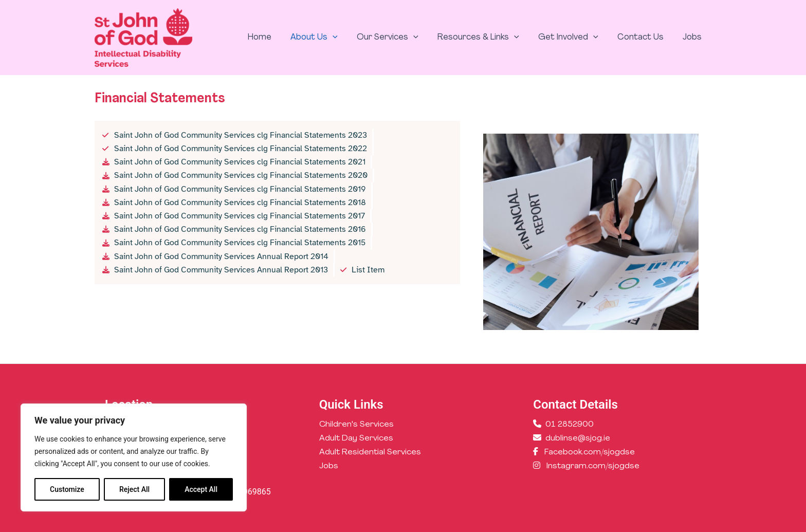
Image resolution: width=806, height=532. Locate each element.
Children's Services (357, 425)
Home (278, 38)
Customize (67, 489)
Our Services (400, 38)
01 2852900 (570, 425)
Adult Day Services (356, 438)
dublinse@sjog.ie (578, 438)
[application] (348, 38)
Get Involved (575, 38)
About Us (329, 38)
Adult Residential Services (371, 452)
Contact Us (645, 38)
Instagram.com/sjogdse (593, 467)
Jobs (694, 38)
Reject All (134, 489)
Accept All (201, 489)
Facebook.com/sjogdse (590, 452)
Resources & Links (488, 38)
